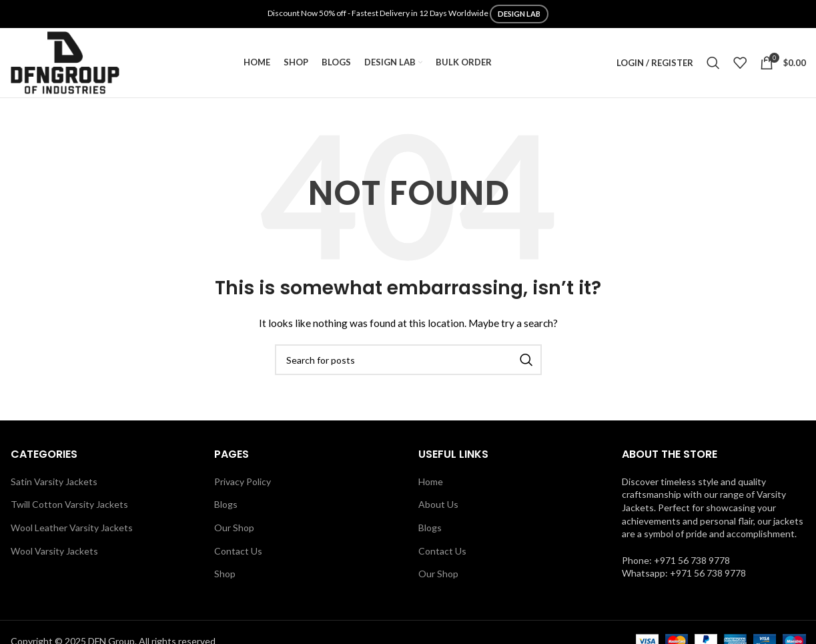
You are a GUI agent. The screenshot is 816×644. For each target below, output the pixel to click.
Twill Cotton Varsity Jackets (69, 504)
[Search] (713, 63)
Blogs (226, 504)
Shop (225, 574)
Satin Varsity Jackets (54, 481)
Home (431, 481)
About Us (438, 504)
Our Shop (234, 528)
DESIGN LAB (519, 14)
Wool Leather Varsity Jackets (72, 528)
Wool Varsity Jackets (54, 551)
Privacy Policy (243, 481)
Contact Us (238, 551)
